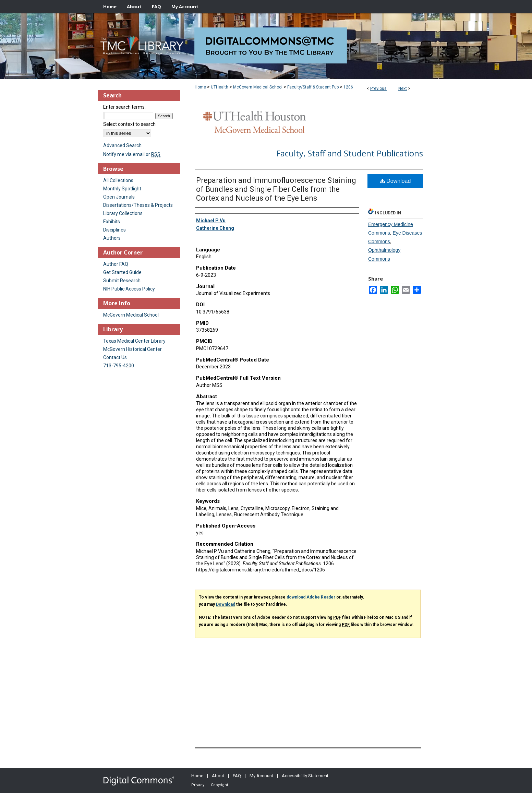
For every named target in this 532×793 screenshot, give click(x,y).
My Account (261, 776)
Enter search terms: (124, 107)
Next (403, 88)
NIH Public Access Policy (129, 289)
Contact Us (115, 357)
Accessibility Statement (305, 776)
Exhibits (112, 222)
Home (200, 87)
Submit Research (122, 281)
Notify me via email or (132, 154)
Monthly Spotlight (122, 189)
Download (395, 181)
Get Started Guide (122, 272)
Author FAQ (116, 264)
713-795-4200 (119, 366)
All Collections (118, 180)
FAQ (237, 776)
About (218, 776)
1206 (348, 87)
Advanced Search (122, 145)
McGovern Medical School (258, 87)
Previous (378, 88)
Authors (112, 238)
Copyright (219, 785)
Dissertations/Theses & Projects (138, 205)
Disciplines (114, 230)
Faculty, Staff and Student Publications (350, 153)
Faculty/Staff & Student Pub (313, 87)
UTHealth (220, 87)
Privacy (198, 785)
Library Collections (123, 213)
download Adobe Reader (311, 597)
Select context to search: (130, 124)
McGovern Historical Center (132, 349)
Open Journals (119, 197)
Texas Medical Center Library (134, 341)
